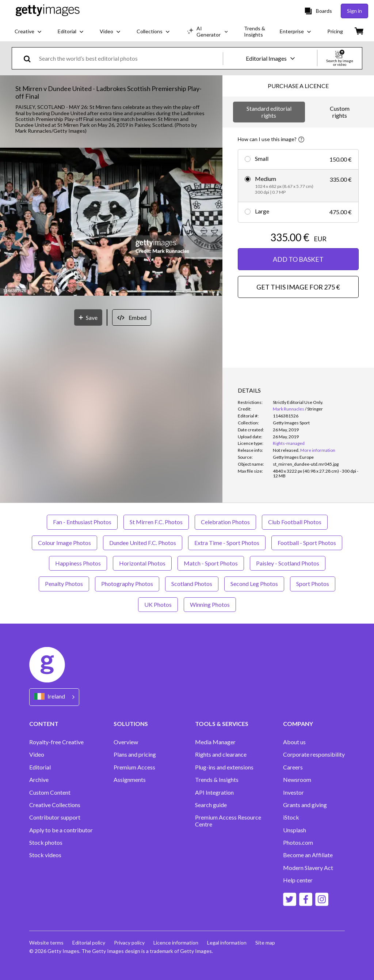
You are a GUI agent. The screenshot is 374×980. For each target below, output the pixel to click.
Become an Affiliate (308, 855)
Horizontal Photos (142, 563)
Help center (298, 880)
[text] (130, 58)
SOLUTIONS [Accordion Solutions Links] (131, 724)
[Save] (88, 317)
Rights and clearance (221, 754)
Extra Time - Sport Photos (227, 543)
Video (37, 754)
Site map (265, 943)
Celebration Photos (225, 522)
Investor (293, 792)
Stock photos (46, 843)
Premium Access (134, 767)
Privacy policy (129, 943)
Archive (39, 780)
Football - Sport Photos (307, 543)
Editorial (40, 767)
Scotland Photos (192, 584)
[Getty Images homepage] (48, 11)
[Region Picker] (54, 697)
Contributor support (55, 817)
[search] (30, 58)
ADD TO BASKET (298, 259)
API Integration (214, 792)
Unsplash (295, 830)
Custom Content (50, 792)
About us (294, 742)
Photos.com (298, 843)
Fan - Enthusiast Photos (82, 522)
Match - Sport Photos (211, 563)
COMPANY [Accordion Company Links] (298, 724)
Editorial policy (89, 943)
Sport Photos (313, 584)
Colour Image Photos (64, 543)
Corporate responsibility (314, 754)
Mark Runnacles (289, 409)
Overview (126, 742)
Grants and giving (305, 805)
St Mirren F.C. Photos (156, 522)
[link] (286, 450)
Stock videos (45, 855)
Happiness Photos (78, 563)
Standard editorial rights (269, 112)
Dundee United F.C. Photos (143, 543)
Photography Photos (127, 584)
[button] (111, 222)
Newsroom (297, 780)
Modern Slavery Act (308, 868)
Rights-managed (289, 443)
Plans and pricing (135, 754)
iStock (291, 817)
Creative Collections (55, 805)
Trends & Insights (217, 780)
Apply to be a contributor (61, 830)
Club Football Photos (295, 522)
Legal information (227, 943)
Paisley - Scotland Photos (288, 563)
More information (318, 450)
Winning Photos (210, 604)
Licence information (176, 943)
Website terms (46, 943)
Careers (293, 767)
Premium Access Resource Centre (228, 821)
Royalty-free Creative (56, 742)
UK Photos (158, 604)
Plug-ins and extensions (224, 767)
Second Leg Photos (254, 584)
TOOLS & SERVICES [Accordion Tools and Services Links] (222, 724)
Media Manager (215, 742)
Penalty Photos (64, 584)
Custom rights (340, 112)
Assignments (130, 780)
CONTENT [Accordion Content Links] (44, 724)
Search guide (211, 805)
